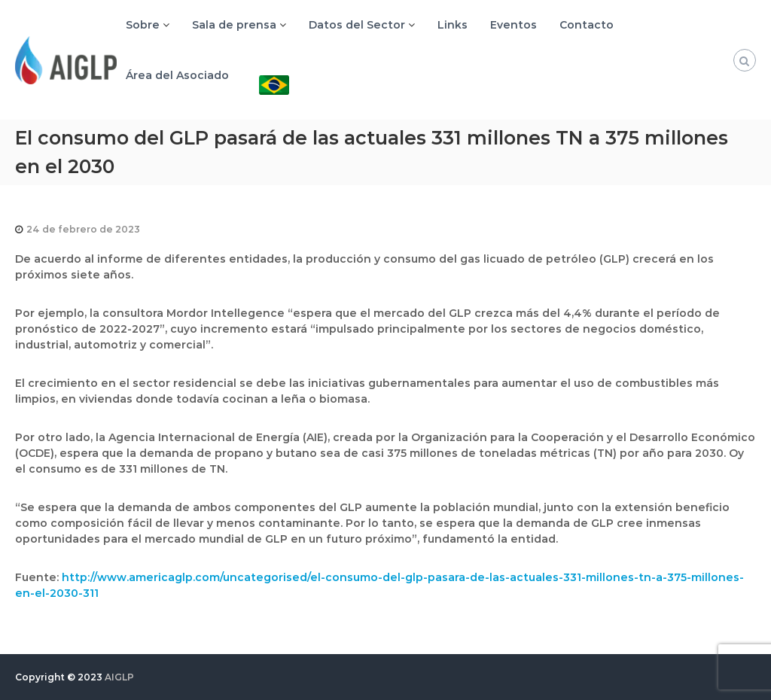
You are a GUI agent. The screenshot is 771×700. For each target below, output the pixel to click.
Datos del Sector (357, 25)
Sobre (143, 25)
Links (453, 25)
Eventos (513, 25)
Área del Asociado (177, 75)
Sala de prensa (234, 25)
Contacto (587, 25)
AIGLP (119, 677)
